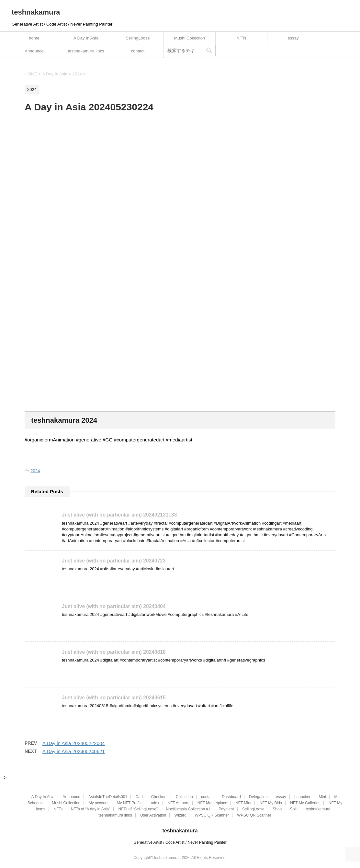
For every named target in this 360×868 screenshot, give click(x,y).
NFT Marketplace (212, 803)
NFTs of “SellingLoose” (138, 809)
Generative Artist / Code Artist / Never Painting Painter (180, 842)
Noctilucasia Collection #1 (188, 809)
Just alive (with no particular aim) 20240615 (114, 697)
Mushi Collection (190, 38)
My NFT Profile (130, 803)
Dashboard (231, 796)
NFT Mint (243, 803)
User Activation (153, 815)
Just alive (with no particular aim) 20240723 (114, 560)
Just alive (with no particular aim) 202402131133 (119, 515)
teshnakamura (36, 12)
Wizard (180, 815)
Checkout (159, 796)
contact (138, 51)
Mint (322, 796)
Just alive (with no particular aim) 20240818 (114, 652)
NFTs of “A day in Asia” (90, 809)
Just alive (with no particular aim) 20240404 (114, 606)
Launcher (302, 796)
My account (99, 803)
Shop (277, 809)
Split (294, 809)
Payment (226, 809)
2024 (35, 471)
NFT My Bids (271, 803)
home (34, 38)
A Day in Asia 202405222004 (74, 743)
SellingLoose (138, 38)
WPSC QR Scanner (212, 815)
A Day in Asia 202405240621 (74, 751)
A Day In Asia (86, 38)
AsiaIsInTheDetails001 (108, 796)
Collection (184, 796)
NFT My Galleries (305, 803)
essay (293, 38)
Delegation (258, 796)
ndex (155, 803)
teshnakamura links (86, 51)
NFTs (241, 38)
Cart (139, 796)
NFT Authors (178, 803)
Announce (34, 51)
